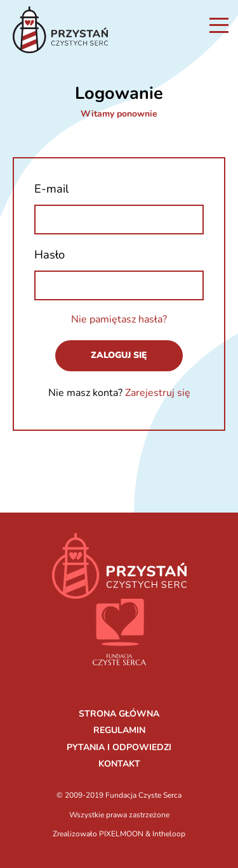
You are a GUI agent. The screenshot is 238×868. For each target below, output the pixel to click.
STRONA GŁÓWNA (119, 714)
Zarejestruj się (158, 393)
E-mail (51, 188)
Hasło (50, 254)
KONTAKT (119, 764)
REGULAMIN (119, 730)
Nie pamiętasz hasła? (119, 319)
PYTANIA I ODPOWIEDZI (119, 747)
